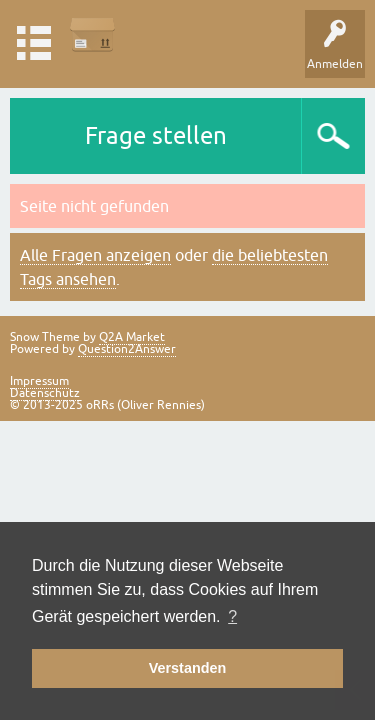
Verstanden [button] (188, 668)
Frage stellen (156, 135)
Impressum (39, 381)
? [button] (232, 616)
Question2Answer (127, 349)
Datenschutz (45, 393)
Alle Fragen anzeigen (95, 255)
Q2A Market (132, 337)
